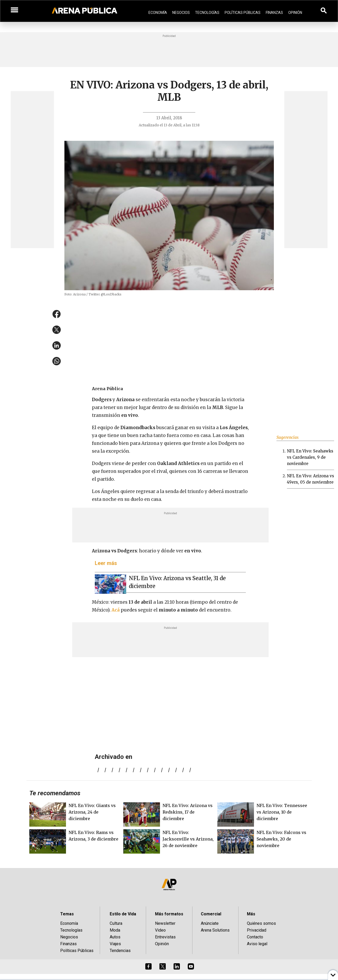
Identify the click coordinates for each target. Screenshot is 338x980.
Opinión (295, 13)
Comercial (211, 914)
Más (251, 914)
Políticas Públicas (243, 13)
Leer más (106, 563)
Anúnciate (210, 923)
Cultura (116, 923)
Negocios (181, 13)
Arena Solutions (215, 930)
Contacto (255, 937)
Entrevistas (165, 937)
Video (160, 930)
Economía (158, 13)
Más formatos (169, 914)
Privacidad (257, 930)
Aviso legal (257, 944)
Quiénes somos (261, 923)
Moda (115, 930)
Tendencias (120, 951)
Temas (67, 914)
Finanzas (274, 13)
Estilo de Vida (123, 914)
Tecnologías (207, 13)
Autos (115, 937)
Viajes (115, 944)
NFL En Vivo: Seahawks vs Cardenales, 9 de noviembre (310, 457)
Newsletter (165, 923)
